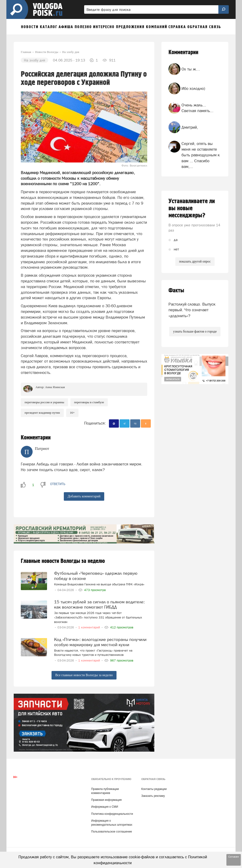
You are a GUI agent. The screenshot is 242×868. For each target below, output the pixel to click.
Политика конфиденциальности (112, 814)
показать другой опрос (195, 261)
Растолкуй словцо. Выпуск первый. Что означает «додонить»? (192, 310)
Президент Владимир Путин (42, 413)
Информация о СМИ (105, 807)
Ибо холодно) (193, 88)
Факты (176, 291)
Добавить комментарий (84, 496)
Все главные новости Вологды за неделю (84, 675)
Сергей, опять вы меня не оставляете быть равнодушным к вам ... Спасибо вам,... (201, 155)
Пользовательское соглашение (112, 832)
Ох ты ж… (191, 69)
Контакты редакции (154, 789)
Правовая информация (106, 800)
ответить (58, 484)
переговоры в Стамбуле (89, 402)
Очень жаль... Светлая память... (197, 108)
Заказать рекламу (153, 796)
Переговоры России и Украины (44, 402)
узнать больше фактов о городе (195, 331)
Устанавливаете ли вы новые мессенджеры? (192, 208)
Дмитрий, (190, 127)
